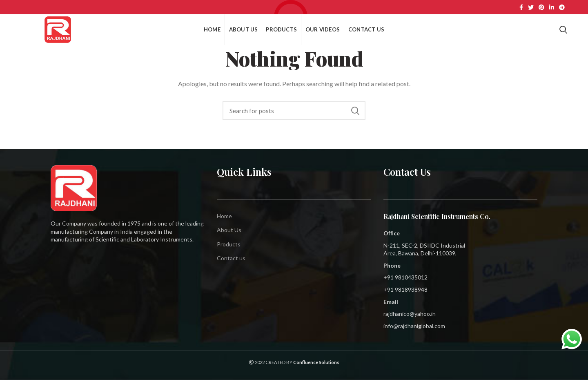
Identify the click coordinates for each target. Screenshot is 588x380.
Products (229, 244)
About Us (229, 230)
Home (224, 216)
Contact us (231, 258)
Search (355, 111)
